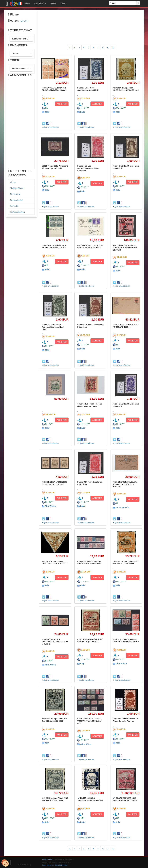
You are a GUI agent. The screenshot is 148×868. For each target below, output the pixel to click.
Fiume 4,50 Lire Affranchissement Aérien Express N (88, 168)
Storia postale (122, 507)
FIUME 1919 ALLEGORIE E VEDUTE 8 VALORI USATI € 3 (126, 641)
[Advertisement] (21, 124)
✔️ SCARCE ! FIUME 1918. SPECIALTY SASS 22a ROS (125, 799)
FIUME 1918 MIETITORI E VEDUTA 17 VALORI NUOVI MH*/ (89, 721)
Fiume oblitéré (17, 200)
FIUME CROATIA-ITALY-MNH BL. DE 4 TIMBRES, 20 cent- (55, 89)
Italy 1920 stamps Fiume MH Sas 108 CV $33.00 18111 (90, 641)
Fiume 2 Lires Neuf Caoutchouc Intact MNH (88, 89)
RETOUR (24, 21)
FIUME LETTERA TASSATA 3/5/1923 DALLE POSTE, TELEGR (125, 484)
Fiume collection (17, 212)
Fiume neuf (15, 194)
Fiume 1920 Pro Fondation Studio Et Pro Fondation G (89, 562)
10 (113, 47)
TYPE (27, 4)
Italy (118, 112)
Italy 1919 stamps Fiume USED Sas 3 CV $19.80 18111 (55, 562)
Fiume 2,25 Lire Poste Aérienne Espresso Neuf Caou (53, 327)
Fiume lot (14, 206)
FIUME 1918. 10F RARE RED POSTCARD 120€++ (125, 326)
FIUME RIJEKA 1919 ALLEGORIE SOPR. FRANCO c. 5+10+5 (55, 642)
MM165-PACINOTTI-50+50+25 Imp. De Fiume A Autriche (90, 246)
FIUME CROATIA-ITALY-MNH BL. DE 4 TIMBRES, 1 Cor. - (55, 246)
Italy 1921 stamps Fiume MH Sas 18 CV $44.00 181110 (125, 562)
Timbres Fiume (17, 188)
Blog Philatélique (62, 865)
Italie (47, 112)
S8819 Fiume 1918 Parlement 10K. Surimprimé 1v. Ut (55, 167)
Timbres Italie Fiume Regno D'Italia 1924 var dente (90, 405)
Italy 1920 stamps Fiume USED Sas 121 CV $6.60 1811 (126, 89)
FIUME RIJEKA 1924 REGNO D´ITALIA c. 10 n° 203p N (55, 483)
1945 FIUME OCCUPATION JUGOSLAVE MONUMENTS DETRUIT (125, 248)
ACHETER (62, 104)
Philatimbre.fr (47, 859)
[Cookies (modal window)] (5, 863)
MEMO (63, 4)
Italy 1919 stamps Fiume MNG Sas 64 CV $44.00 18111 (55, 799)
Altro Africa (50, 506)
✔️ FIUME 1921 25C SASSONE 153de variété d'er (90, 799)
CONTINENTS (40, 4)
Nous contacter (48, 865)
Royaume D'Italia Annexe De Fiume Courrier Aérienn (126, 720)
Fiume (13, 182)
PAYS (53, 4)
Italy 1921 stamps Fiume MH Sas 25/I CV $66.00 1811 (54, 720)
